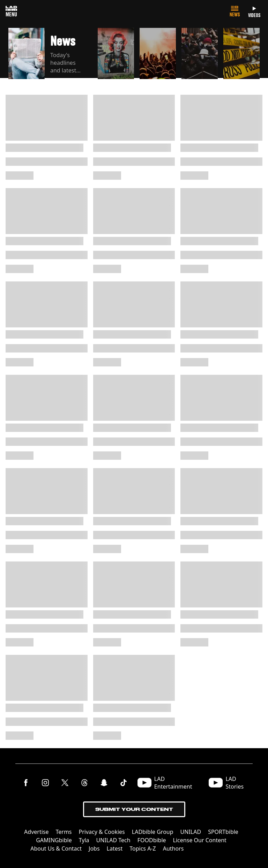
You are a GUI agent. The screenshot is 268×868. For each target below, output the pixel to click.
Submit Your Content (134, 809)
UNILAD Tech (113, 840)
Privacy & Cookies (102, 832)
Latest (115, 848)
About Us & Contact (56, 848)
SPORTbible (223, 832)
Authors (173, 848)
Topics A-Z (143, 848)
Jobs (94, 848)
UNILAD (191, 832)
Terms (64, 832)
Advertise (36, 832)
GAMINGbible (54, 840)
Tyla (84, 840)
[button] (50, 54)
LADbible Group (153, 832)
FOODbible (152, 840)
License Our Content (200, 840)
